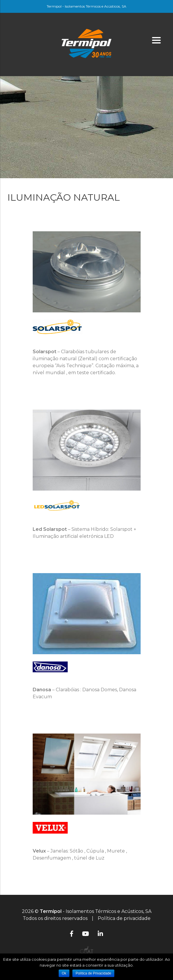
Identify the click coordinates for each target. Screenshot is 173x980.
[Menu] (156, 40)
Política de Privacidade (93, 973)
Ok (64, 973)
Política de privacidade (124, 918)
